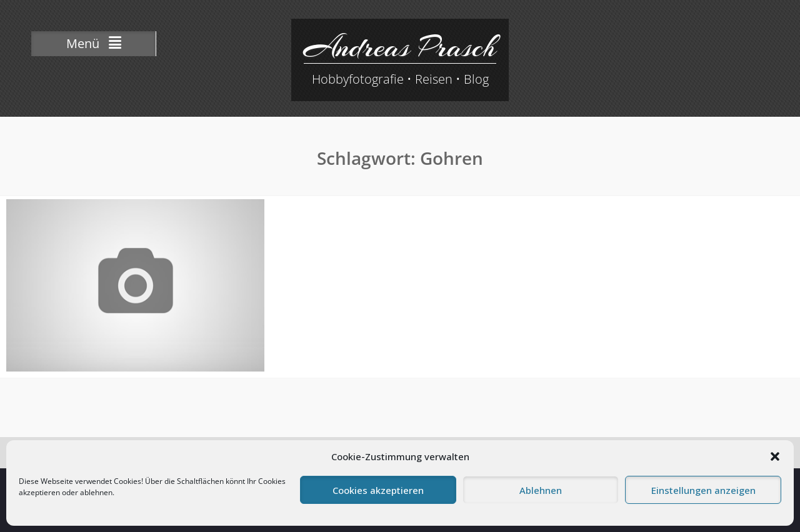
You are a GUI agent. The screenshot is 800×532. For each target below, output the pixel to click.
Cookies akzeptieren (378, 490)
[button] (775, 456)
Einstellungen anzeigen (703, 490)
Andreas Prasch (400, 47)
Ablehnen (541, 490)
